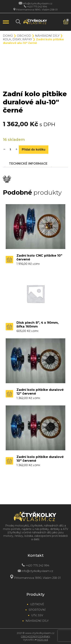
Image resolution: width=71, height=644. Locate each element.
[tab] (28, 164)
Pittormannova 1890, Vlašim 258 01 (37, 578)
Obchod (24, 36)
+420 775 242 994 (37, 6)
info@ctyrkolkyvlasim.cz (37, 3)
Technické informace (28, 164)
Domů (8, 36)
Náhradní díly (47, 36)
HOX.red (43, 640)
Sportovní (37, 610)
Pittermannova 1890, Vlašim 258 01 (37, 10)
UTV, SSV (37, 615)
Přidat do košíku (34, 149)
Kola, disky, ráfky (17, 39)
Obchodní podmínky (35, 636)
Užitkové (37, 604)
